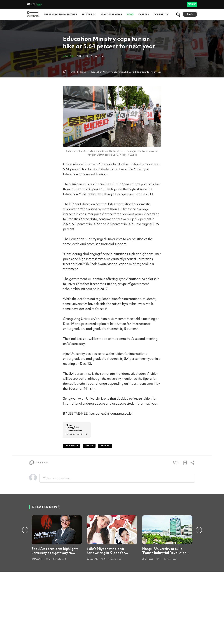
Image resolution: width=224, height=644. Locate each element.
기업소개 (34, 4)
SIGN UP (192, 4)
